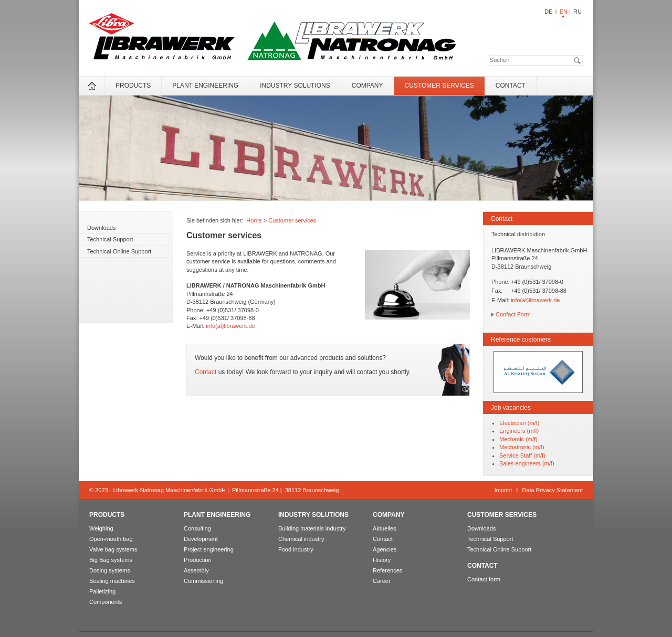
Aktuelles (385, 528)
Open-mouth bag (111, 539)
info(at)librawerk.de (230, 326)
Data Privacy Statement (552, 490)
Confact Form (513, 314)
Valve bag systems (113, 549)
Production (198, 560)
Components (106, 602)
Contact (511, 86)
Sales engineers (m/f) (527, 463)
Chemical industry (301, 539)
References (387, 570)
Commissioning (203, 581)
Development (201, 539)
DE (548, 12)
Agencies (385, 549)
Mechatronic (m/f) (522, 447)
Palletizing (102, 591)
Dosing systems (110, 570)
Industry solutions (295, 86)
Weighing (101, 528)
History (382, 560)
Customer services (439, 86)
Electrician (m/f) (519, 423)
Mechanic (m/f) (518, 439)
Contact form (484, 579)
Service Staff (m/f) (522, 455)
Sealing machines (112, 581)
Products (133, 86)
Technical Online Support (119, 251)
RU (577, 12)
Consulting (197, 528)
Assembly (196, 570)
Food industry (296, 549)
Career (382, 581)
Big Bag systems (111, 560)
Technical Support (110, 239)
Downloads (101, 228)
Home (254, 220)
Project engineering (209, 549)
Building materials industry (312, 528)
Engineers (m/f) (519, 431)
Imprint (503, 490)
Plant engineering (205, 86)
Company (367, 86)
